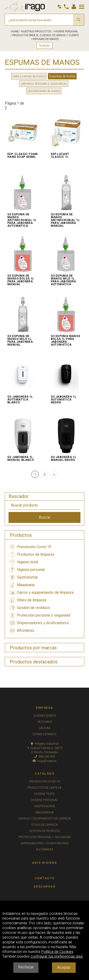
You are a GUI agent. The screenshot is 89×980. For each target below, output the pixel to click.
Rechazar (26, 967)
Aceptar (64, 968)
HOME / (16, 31)
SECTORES (45, 722)
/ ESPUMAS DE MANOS (44, 39)
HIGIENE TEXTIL (44, 794)
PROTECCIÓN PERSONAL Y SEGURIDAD (45, 837)
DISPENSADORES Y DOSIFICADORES (45, 843)
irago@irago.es (45, 761)
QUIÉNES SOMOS (44, 716)
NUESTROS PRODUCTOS (36, 31)
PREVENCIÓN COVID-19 (44, 782)
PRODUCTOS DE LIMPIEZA (44, 788)
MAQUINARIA (44, 812)
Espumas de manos (62, 76)
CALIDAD (44, 728)
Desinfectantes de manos (44, 91)
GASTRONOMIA (44, 806)
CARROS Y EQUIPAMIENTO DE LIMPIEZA (44, 819)
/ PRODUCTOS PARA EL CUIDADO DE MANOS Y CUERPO (44, 35)
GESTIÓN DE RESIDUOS (44, 831)
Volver (44, 46)
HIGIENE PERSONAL (45, 800)
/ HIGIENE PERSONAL (65, 31)
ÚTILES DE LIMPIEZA (45, 825)
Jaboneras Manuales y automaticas (44, 84)
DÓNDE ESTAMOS (44, 734)
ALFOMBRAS (44, 850)
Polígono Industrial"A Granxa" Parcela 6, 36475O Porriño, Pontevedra (44, 748)
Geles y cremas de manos (29, 76)
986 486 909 (45, 757)
